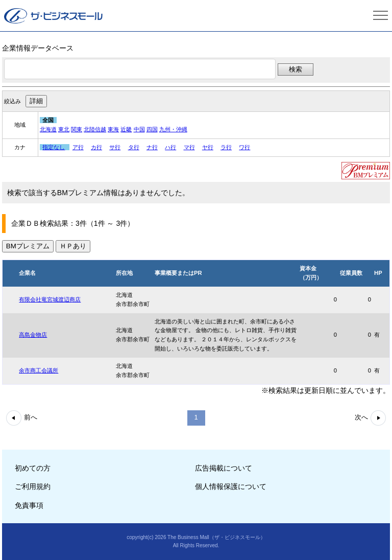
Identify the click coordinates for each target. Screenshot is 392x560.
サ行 (115, 147)
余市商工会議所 (39, 370)
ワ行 (244, 147)
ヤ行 (208, 147)
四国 (152, 129)
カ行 (96, 147)
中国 (139, 129)
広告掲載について (224, 468)
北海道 (48, 129)
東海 (113, 129)
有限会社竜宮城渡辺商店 (50, 299)
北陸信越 (95, 129)
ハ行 (170, 147)
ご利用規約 (33, 486)
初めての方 (33, 468)
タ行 (134, 147)
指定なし (54, 147)
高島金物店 (33, 335)
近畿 (126, 129)
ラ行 (226, 147)
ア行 (78, 147)
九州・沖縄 (173, 129)
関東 (77, 129)
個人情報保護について (231, 486)
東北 (64, 129)
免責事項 (29, 505)
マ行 (189, 147)
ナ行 (152, 147)
